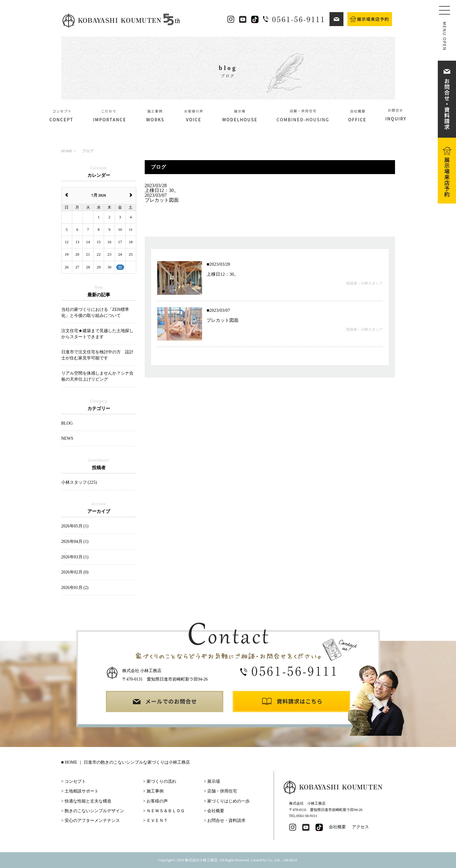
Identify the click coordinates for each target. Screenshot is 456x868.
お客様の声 (157, 801)
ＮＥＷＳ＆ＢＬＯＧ (166, 811)
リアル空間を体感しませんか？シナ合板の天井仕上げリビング (97, 376)
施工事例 (155, 791)
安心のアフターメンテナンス (92, 821)
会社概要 (216, 811)
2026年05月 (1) (75, 526)
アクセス (360, 827)
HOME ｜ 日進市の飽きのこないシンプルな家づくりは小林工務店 (127, 762)
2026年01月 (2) (75, 588)
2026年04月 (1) (75, 542)
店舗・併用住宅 (222, 791)
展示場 (214, 781)
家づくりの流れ (161, 781)
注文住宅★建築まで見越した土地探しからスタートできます (97, 334)
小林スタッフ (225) (79, 482)
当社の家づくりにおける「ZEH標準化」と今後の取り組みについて (95, 313)
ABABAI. (290, 860)
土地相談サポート (82, 791)
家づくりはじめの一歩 (228, 801)
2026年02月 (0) (75, 572)
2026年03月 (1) (75, 557)
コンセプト (75, 781)
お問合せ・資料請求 (226, 821)
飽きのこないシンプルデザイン (94, 811)
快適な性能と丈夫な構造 (88, 801)
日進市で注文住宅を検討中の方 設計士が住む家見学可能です (97, 355)
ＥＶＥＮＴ (157, 821)
